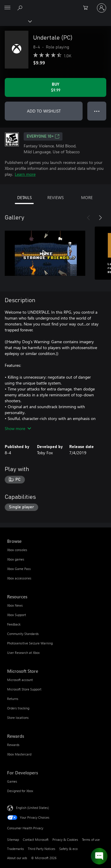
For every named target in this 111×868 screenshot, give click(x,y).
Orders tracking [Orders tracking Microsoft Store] (18, 708)
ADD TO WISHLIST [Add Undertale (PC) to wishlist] (44, 111)
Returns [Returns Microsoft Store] (13, 699)
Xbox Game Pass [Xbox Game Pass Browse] (19, 569)
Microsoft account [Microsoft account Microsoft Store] (20, 680)
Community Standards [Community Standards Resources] (23, 634)
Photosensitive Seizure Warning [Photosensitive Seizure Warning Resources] (30, 643)
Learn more (25, 174)
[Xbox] (16, 21)
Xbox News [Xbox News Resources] (15, 605)
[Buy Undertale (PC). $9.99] (55, 87)
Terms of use (91, 839)
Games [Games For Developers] (12, 781)
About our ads (17, 858)
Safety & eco (68, 849)
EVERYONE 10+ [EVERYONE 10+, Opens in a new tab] (43, 136)
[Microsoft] (55, 4)
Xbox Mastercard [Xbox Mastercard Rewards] (19, 754)
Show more (18, 428)
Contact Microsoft (36, 839)
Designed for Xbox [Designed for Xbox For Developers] (20, 791)
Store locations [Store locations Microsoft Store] (18, 718)
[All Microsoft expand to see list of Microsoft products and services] (7, 8)
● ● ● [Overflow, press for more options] (97, 111)
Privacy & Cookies (65, 839)
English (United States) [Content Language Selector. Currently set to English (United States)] (32, 808)
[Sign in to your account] (102, 8)
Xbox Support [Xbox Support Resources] (17, 615)
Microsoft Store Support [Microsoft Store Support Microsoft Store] (24, 689)
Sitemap (13, 839)
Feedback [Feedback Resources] (14, 624)
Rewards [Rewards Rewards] (13, 745)
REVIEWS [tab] (55, 197)
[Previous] (89, 218)
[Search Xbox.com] (21, 8)
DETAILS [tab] (24, 197)
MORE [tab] (87, 197)
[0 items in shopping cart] (87, 8)
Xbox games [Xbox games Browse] (16, 559)
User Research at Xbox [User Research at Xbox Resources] (23, 653)
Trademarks (16, 849)
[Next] (100, 218)
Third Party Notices (42, 849)
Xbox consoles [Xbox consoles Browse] (17, 550)
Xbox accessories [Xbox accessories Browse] (19, 578)
